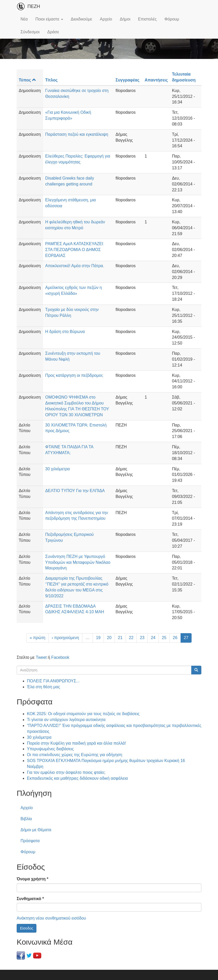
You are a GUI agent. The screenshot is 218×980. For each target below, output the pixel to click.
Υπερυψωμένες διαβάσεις (50, 749)
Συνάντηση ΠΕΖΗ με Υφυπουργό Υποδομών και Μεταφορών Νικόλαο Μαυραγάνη (78, 562)
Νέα (24, 19)
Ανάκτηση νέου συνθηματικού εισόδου (51, 918)
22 (131, 638)
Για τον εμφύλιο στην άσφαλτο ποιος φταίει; (66, 772)
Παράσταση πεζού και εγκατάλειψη (77, 134)
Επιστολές (147, 19)
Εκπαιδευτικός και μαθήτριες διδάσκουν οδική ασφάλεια (77, 778)
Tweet (41, 657)
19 (98, 638)
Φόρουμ (172, 19)
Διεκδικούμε (81, 19)
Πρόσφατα (30, 841)
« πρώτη (38, 638)
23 (142, 638)
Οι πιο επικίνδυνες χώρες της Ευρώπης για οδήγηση (75, 755)
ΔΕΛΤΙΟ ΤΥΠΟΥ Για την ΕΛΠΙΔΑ (75, 491)
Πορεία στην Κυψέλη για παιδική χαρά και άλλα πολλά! (76, 743)
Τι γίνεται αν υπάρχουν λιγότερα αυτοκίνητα (66, 720)
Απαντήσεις (156, 80)
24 (153, 638)
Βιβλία (26, 819)
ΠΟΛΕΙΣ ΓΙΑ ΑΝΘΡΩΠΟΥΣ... (53, 681)
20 (109, 638)
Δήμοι (125, 19)
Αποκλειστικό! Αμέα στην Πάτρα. (75, 266)
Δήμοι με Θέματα (36, 830)
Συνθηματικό (30, 899)
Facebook (60, 657)
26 (175, 638)
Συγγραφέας (127, 80)
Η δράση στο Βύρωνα (65, 332)
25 (164, 638)
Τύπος (27, 80)
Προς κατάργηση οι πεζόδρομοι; (74, 375)
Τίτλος (51, 80)
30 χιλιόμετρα (57, 469)
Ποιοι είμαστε (49, 19)
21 (120, 638)
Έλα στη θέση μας (43, 687)
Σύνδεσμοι (30, 32)
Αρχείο (106, 19)
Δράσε (53, 32)
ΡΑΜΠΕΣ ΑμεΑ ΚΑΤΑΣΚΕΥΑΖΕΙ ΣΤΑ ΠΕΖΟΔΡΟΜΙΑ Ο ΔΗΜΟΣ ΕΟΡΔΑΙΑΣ (74, 250)
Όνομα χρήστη (32, 879)
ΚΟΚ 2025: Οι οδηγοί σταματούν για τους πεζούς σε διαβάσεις (83, 714)
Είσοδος (27, 928)
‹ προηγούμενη (66, 638)
